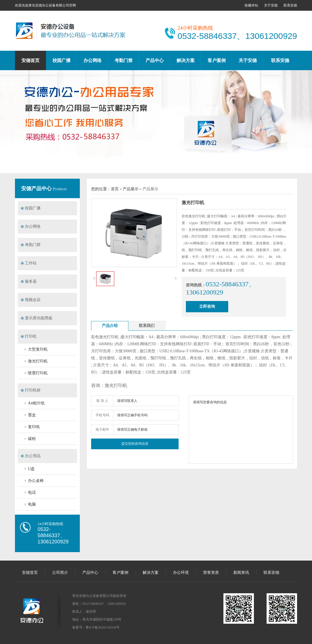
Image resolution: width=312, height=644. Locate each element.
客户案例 (217, 60)
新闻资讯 (241, 573)
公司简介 (60, 573)
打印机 (31, 336)
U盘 (31, 469)
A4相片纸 (36, 403)
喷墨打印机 (38, 373)
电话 (32, 493)
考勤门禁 (124, 60)
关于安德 (271, 5)
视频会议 (33, 300)
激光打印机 (38, 361)
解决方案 (186, 60)
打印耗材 (33, 390)
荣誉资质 (211, 573)
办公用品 (33, 456)
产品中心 (155, 60)
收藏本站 (251, 5)
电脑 (32, 504)
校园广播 (61, 60)
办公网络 (93, 60)
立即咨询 (207, 306)
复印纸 (34, 427)
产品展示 (131, 189)
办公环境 (181, 573)
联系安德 (290, 5)
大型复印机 (38, 349)
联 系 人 (102, 401)
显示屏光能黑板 (39, 318)
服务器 (31, 281)
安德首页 (30, 60)
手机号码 (102, 415)
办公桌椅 (36, 481)
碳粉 (32, 439)
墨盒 (32, 415)
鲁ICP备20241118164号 (103, 627)
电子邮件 (102, 430)
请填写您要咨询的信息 (241, 430)
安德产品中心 (37, 189)
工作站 (31, 263)
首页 (115, 189)
